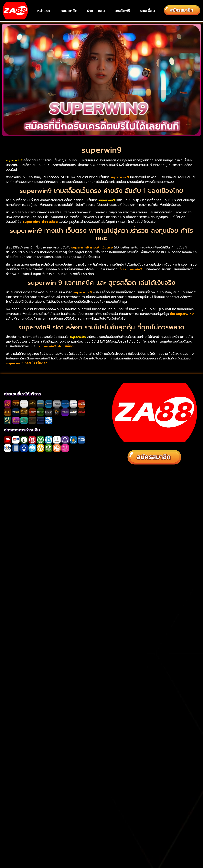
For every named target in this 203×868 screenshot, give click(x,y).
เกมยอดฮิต (68, 11)
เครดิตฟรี (122, 11)
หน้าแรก (44, 11)
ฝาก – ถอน (96, 11)
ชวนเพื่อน (147, 11)
